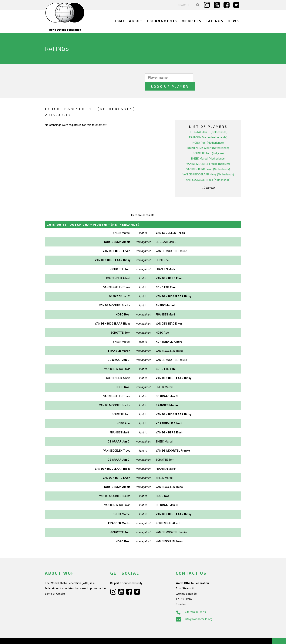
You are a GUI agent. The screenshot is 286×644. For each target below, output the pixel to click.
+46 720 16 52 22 (191, 604)
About (136, 21)
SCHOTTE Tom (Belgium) (208, 145)
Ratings (215, 21)
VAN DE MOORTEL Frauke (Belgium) (208, 155)
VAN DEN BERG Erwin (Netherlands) (208, 160)
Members (192, 21)
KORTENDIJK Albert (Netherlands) (208, 139)
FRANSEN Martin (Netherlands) (208, 129)
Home (119, 21)
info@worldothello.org (194, 610)
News (233, 21)
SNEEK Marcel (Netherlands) (208, 150)
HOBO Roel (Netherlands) (208, 134)
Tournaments (162, 21)
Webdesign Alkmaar (61, 637)
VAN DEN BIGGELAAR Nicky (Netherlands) (208, 166)
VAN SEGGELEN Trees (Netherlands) (208, 171)
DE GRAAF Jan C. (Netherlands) (208, 123)
